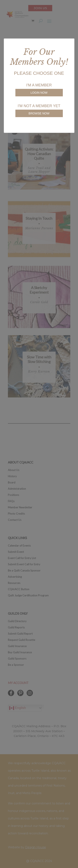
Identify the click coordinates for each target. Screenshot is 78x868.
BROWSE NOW (39, 113)
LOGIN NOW (39, 93)
